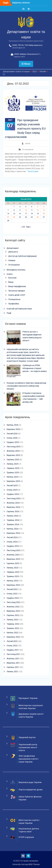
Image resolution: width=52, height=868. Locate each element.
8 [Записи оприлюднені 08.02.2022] (14, 210)
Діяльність (13, 252)
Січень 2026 (12, 438)
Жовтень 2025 (13, 451)
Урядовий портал (27, 737)
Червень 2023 (13, 572)
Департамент (13, 248)
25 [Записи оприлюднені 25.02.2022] (32, 217)
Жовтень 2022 (13, 607)
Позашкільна (14, 299)
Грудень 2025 (13, 442)
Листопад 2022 (14, 602)
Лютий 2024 (12, 537)
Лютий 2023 (12, 589)
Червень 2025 (13, 468)
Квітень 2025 (12, 477)
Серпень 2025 (13, 460)
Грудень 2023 (13, 546)
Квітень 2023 (12, 581)
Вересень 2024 (13, 507)
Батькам (12, 278)
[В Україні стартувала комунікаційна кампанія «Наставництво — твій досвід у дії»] (14, 399)
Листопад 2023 (14, 550)
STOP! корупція (26, 837)
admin (28, 143)
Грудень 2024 (13, 494)
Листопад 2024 (14, 498)
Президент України (28, 698)
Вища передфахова (17, 286)
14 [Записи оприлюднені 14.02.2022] (8, 214)
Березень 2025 (13, 481)
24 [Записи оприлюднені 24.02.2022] (26, 217)
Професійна (14, 304)
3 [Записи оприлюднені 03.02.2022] (26, 207)
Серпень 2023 (13, 563)
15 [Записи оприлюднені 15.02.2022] (14, 214)
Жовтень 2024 (13, 503)
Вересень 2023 (13, 559)
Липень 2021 (12, 672)
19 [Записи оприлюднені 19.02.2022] (38, 214)
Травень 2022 (13, 628)
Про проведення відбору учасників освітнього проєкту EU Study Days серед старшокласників (25, 129)
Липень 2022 (12, 620)
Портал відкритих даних (31, 790)
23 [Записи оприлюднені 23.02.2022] (20, 217)
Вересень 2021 (13, 663)
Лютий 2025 (12, 485)
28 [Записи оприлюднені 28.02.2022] (8, 221)
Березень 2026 (13, 429)
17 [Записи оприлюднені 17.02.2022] (26, 214)
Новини (12, 260)
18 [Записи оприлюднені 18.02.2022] (32, 214)
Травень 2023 (13, 576)
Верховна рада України (30, 782)
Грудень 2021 (13, 650)
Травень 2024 (13, 524)
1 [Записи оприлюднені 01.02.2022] (14, 207)
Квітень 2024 (12, 529)
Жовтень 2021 (13, 659)
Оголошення (28, 149)
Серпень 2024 (13, 511)
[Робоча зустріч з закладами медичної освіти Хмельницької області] (14, 338)
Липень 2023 (12, 568)
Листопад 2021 (14, 654)
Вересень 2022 (13, 611)
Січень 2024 (12, 542)
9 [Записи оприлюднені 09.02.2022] (20, 210)
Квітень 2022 (12, 633)
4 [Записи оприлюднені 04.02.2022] (32, 207)
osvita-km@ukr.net (19, 48)
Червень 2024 (13, 520)
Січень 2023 (12, 594)
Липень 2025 (12, 464)
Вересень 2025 (13, 455)
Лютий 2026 (12, 434)
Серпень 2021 (13, 667)
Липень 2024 (12, 516)
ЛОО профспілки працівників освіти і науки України (28, 759)
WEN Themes (34, 864)
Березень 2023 (13, 585)
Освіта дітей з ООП (17, 295)
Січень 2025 (12, 490)
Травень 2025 (13, 473)
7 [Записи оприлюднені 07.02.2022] (8, 210)
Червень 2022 (13, 624)
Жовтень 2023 (13, 555)
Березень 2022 (13, 637)
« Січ (23, 227)
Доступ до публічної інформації (22, 256)
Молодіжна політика (16, 270)
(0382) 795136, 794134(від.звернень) (27, 45)
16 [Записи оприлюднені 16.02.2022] (20, 214)
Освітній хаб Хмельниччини (19, 309)
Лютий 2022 (12, 641)
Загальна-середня (17, 291)
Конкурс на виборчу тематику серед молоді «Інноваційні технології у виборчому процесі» (26, 386)
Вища (11, 282)
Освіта (10, 274)
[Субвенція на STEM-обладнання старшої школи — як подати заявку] (14, 371)
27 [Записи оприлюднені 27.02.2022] (44, 217)
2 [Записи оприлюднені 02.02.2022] (20, 207)
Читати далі (33, 171)
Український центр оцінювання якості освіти (28, 747)
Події (9, 313)
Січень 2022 (12, 646)
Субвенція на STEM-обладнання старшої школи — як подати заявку (35, 368)
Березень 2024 (13, 533)
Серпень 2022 (13, 615)
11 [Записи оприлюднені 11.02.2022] (32, 210)
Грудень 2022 (13, 598)
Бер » (29, 227)
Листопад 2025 (14, 447)
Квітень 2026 (12, 425)
